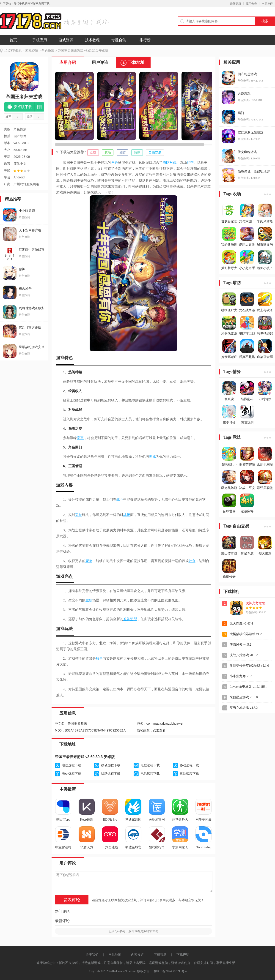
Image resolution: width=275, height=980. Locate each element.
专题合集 (119, 40)
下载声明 (183, 955)
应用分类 (251, 4)
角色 (115, 163)
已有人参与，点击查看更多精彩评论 (133, 931)
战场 (127, 515)
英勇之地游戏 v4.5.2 (244, 708)
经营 (190, 163)
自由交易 (155, 152)
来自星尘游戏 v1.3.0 (244, 697)
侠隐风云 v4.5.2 (241, 645)
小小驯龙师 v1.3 (241, 676)
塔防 (122, 152)
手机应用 (40, 40)
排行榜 (145, 40)
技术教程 (92, 40)
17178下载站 (13, 51)
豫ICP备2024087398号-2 (171, 971)
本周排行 (267, 4)
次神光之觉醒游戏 (258, 603)
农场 (108, 152)
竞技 (93, 152)
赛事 (80, 438)
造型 (134, 619)
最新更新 (236, 4)
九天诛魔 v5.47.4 (241, 624)
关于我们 (92, 955)
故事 (99, 658)
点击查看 (159, 730)
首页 (13, 40)
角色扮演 (48, 51)
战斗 (120, 500)
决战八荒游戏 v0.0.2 (244, 655)
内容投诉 (137, 955)
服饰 (127, 619)
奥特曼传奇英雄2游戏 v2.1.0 (249, 666)
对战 (173, 163)
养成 (152, 457)
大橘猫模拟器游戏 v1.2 (246, 634)
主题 (89, 600)
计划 (192, 561)
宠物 (89, 561)
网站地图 (115, 955)
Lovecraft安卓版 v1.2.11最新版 (251, 687)
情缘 (137, 152)
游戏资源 (66, 40)
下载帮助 (160, 955)
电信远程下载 (71, 765)
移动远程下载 (111, 765)
